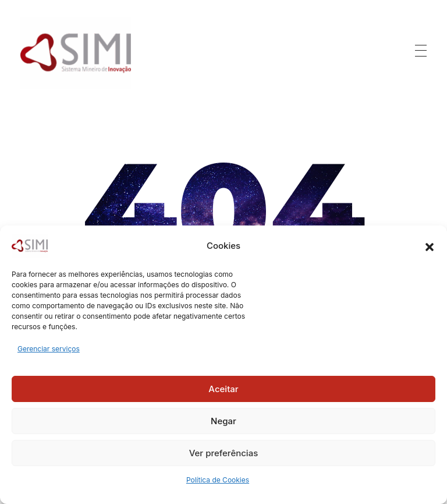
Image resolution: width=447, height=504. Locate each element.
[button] (430, 246)
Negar (223, 421)
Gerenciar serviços (49, 349)
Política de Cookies (218, 480)
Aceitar (223, 389)
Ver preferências (224, 453)
